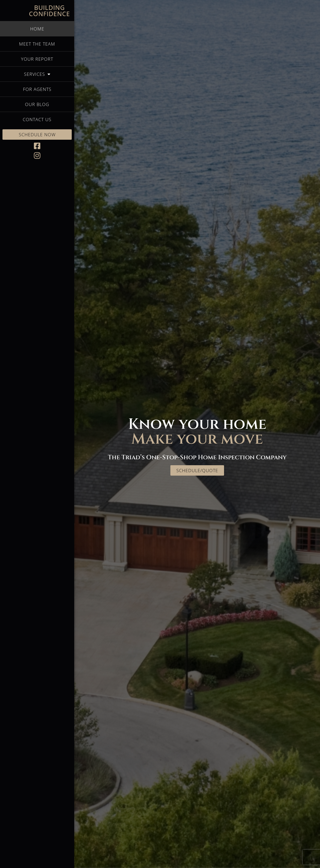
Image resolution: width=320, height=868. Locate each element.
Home (37, 29)
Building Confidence (49, 11)
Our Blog (37, 104)
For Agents (37, 89)
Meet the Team (37, 44)
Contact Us (37, 119)
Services (37, 74)
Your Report (37, 59)
